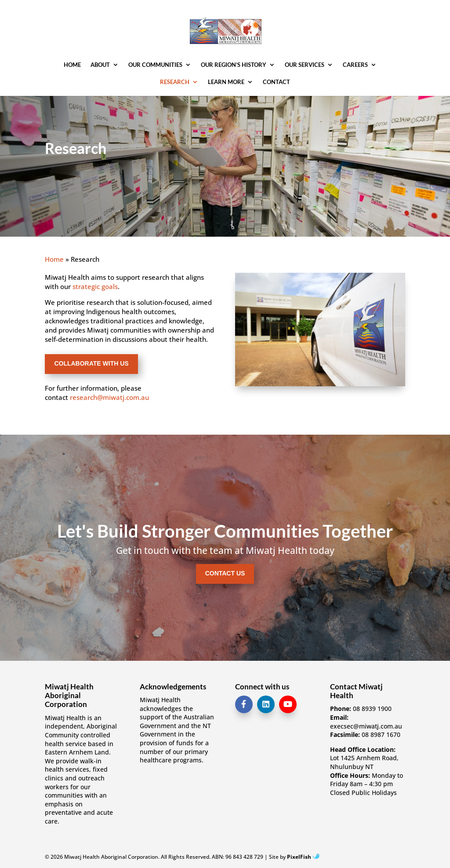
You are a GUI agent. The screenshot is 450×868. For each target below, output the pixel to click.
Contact (276, 82)
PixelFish (303, 857)
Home (72, 65)
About (100, 65)
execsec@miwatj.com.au (366, 726)
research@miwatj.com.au (109, 397)
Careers (355, 65)
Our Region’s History (234, 65)
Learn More (226, 82)
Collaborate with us (91, 363)
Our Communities (155, 65)
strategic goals (95, 286)
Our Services (305, 65)
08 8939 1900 (372, 709)
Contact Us (225, 573)
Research (175, 82)
